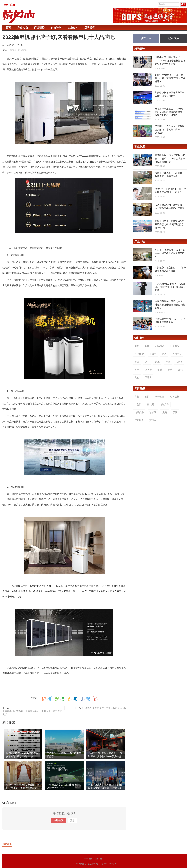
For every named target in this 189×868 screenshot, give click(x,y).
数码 (180, 370)
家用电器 (177, 354)
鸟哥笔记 (160, 397)
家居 (137, 346)
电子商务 (175, 346)
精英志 (83, 864)
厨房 (164, 354)
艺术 (157, 362)
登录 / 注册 (9, 5)
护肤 (170, 370)
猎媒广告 (164, 404)
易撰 (147, 397)
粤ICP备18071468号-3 (106, 864)
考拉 (137, 397)
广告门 (138, 404)
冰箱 (147, 362)
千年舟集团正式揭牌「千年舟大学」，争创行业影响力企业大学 (32, 713)
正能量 (148, 377)
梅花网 (151, 404)
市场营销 (160, 346)
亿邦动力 (139, 420)
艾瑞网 (153, 420)
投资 (168, 362)
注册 (73, 820)
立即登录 (58, 820)
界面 (175, 412)
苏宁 (137, 370)
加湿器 (179, 362)
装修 (147, 346)
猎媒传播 (139, 412)
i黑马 (164, 412)
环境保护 (139, 354)
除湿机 (13, 50)
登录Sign (174, 38)
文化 (137, 377)
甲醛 (160, 370)
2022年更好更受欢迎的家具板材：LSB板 (106, 708)
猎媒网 (153, 412)
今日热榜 (175, 397)
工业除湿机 (23, 50)
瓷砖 (137, 362)
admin (6, 45)
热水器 (148, 370)
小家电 (153, 354)
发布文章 (146, 38)
